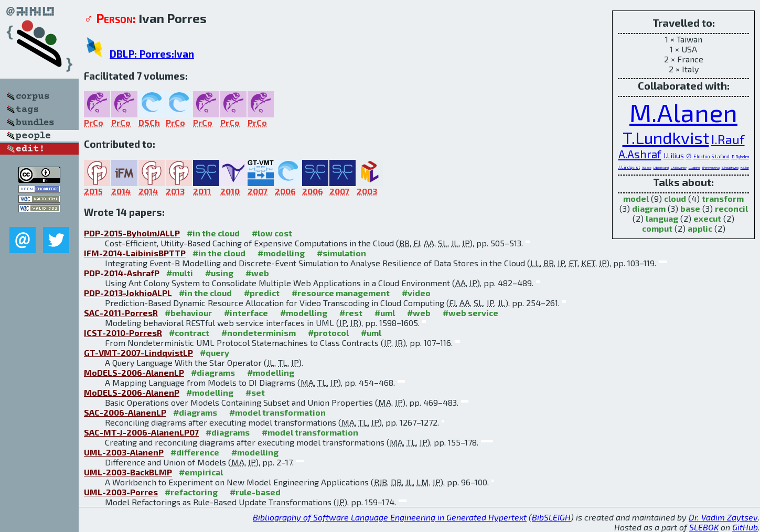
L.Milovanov (679, 167)
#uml (385, 313)
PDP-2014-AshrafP (122, 273)
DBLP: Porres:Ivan (152, 54)
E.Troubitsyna (730, 167)
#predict (262, 293)
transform (723, 198)
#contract (189, 333)
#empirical (201, 472)
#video (416, 293)
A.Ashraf (640, 154)
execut (707, 218)
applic (700, 228)
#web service (470, 313)
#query (215, 352)
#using (219, 273)
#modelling (281, 253)
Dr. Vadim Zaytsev (723, 517)
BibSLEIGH (551, 517)
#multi (180, 273)
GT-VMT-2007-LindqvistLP (138, 352)
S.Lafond (721, 156)
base (690, 208)
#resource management (341, 293)
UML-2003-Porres (121, 492)
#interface (246, 313)
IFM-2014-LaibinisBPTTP (135, 253)
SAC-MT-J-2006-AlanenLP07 (141, 432)
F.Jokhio (702, 156)
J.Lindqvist (629, 167)
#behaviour (188, 313)
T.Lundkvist (666, 137)
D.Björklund (661, 167)
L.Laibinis (694, 167)
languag (662, 218)
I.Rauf (728, 139)
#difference (195, 452)
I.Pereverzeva (711, 167)
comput (657, 228)
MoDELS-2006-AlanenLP (134, 372)
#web (257, 273)
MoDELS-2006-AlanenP (132, 392)
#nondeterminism (259, 333)
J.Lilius (674, 155)
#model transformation (277, 412)
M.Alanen (683, 112)
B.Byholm (740, 157)
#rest (351, 313)
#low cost (272, 233)
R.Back (647, 167)
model (636, 198)
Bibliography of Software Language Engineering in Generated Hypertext (390, 517)
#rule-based (255, 492)
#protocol (328, 333)
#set (255, 392)
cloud (675, 198)
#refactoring (191, 492)
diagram (649, 208)
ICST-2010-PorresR (123, 333)
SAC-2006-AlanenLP (125, 412)
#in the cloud (213, 233)
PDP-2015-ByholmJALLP (132, 233)
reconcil (731, 208)
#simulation (341, 253)
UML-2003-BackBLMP (128, 472)
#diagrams (213, 372)
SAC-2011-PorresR (121, 313)
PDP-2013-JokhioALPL (128, 293)
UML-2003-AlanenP (124, 452)
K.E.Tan (745, 167)
